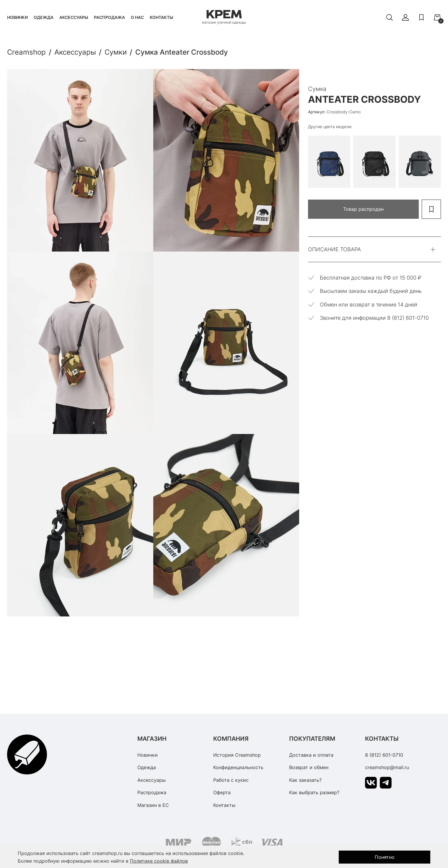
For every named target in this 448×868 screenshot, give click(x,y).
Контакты (161, 17)
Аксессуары (74, 17)
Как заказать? (305, 780)
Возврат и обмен (309, 767)
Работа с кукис (231, 780)
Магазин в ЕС (153, 805)
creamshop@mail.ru (387, 767)
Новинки (17, 17)
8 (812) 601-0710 (384, 755)
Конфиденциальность (238, 767)
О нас (137, 17)
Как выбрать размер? (314, 792)
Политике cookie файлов (159, 861)
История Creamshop (237, 755)
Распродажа (109, 17)
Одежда (44, 17)
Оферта (222, 792)
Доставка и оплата (311, 755)
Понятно (385, 857)
